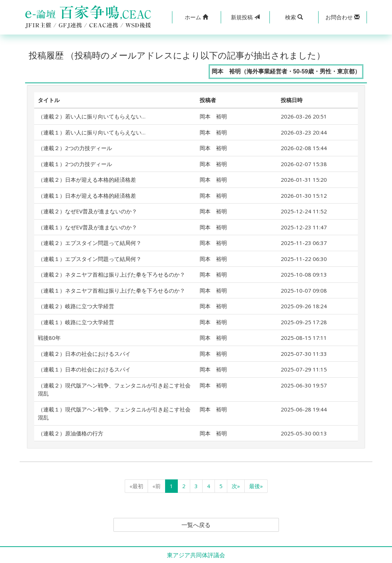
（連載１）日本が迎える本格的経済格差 (87, 196)
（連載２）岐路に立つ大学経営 (76, 306)
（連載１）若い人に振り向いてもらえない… (92, 132)
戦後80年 (49, 338)
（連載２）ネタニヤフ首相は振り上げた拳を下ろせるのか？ (111, 274)
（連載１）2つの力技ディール (75, 164)
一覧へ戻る (196, 525)
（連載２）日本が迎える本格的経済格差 (87, 180)
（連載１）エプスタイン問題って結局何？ (90, 259)
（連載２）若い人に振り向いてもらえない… (92, 116)
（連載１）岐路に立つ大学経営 (76, 322)
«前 (157, 486)
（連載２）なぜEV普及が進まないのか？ (87, 211)
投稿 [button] (245, 17)
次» (236, 486)
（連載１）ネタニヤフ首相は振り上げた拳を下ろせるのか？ (111, 290)
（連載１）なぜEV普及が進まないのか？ (87, 227)
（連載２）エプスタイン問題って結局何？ (90, 243)
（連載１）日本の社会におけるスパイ (84, 369)
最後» (256, 486)
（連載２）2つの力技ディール (75, 148)
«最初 (136, 486)
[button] (196, 17)
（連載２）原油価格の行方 (71, 433)
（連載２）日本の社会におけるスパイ (84, 354)
